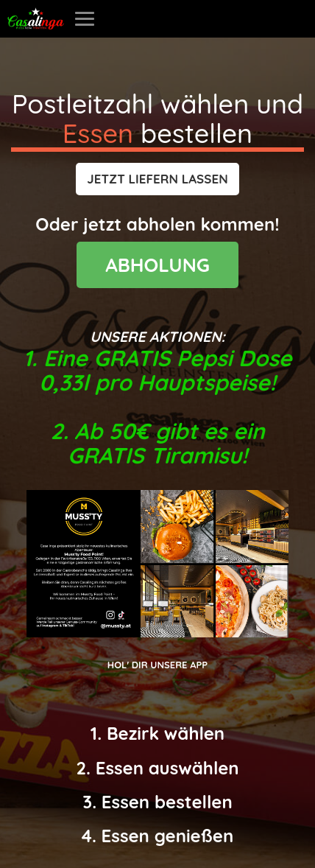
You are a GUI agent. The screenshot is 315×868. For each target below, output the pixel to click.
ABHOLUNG (157, 265)
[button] (157, 179)
